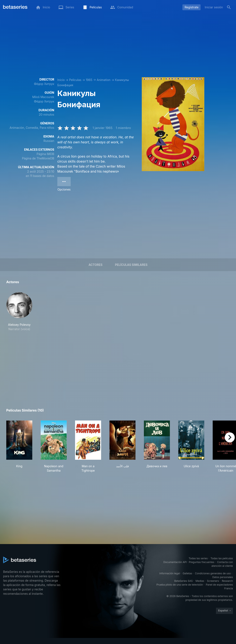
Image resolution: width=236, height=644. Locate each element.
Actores (96, 265)
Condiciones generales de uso (213, 573)
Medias (200, 581)
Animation (104, 80)
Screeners (213, 581)
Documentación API (175, 562)
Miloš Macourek (43, 97)
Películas (75, 80)
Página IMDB (45, 154)
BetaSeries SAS (183, 581)
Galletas (187, 573)
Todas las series (198, 558)
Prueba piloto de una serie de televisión (180, 585)
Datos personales (223, 577)
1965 (89, 80)
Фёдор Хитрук (44, 84)
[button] (19, 312)
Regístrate (191, 7)
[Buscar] (229, 7)
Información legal (169, 573)
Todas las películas (222, 558)
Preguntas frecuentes (202, 562)
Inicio (61, 80)
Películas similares (131, 265)
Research (227, 581)
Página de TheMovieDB (38, 158)
